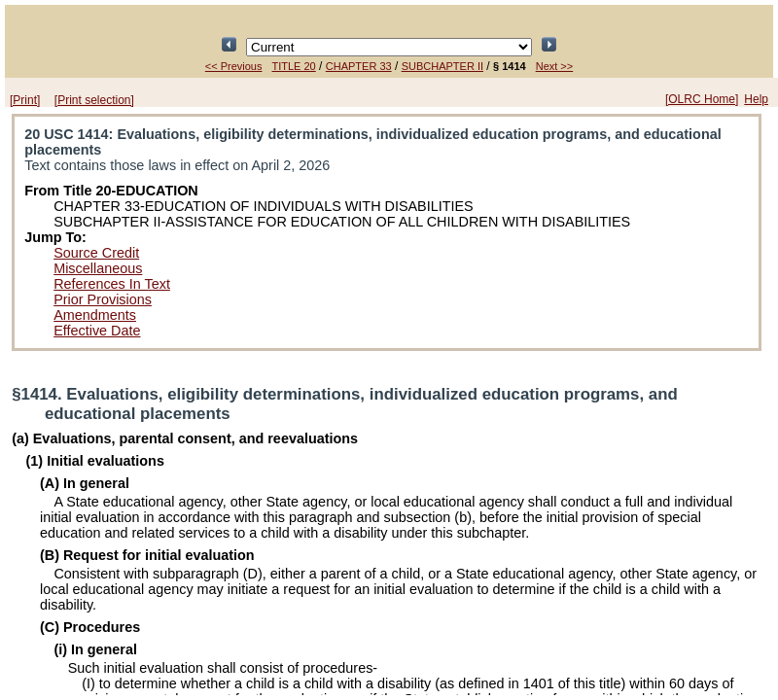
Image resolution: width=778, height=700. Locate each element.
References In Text (112, 284)
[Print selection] (94, 100)
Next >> (555, 66)
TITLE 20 (294, 66)
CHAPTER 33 (359, 66)
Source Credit (96, 253)
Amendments (95, 315)
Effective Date (97, 331)
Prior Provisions (103, 299)
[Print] (25, 100)
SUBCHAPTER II (442, 66)
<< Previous (234, 66)
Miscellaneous (98, 268)
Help (756, 99)
